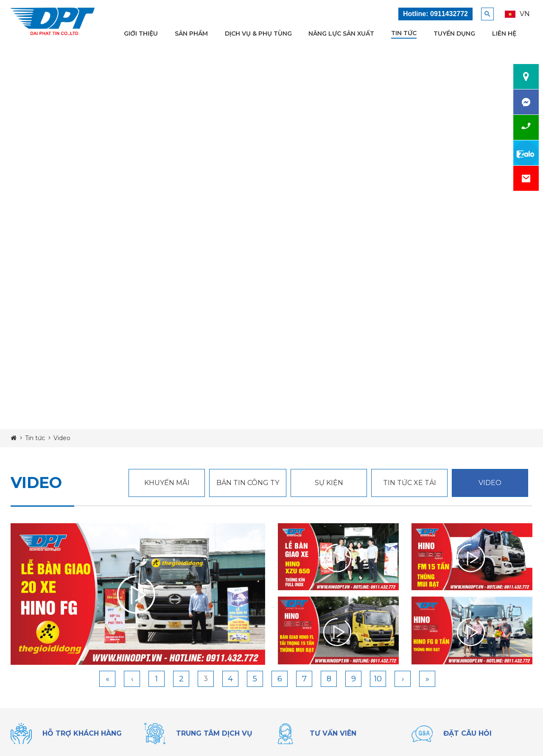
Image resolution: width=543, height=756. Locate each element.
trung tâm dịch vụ (214, 733)
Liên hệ (504, 33)
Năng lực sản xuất (341, 33)
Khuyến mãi (167, 483)
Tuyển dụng (454, 33)
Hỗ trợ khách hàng (82, 733)
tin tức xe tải (410, 483)
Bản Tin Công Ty (248, 483)
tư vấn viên (333, 733)
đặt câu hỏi (467, 733)
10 (378, 679)
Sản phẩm (191, 33)
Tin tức (404, 33)
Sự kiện (329, 483)
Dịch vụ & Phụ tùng (258, 33)
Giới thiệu (141, 33)
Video (490, 483)
